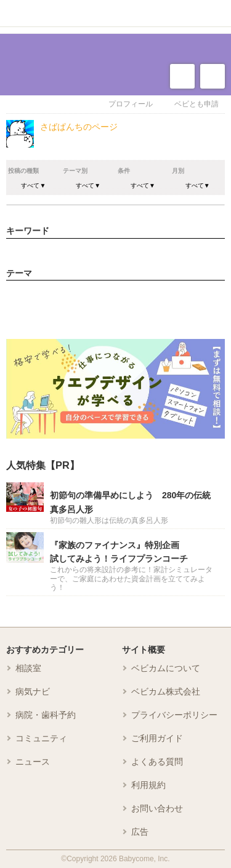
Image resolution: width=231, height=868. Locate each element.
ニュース (33, 762)
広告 (140, 832)
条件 (124, 171)
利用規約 (148, 785)
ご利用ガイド (157, 738)
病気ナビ (33, 691)
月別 (178, 171)
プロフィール (131, 104)
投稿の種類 (23, 171)
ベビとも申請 (197, 104)
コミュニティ (41, 738)
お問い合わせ (157, 808)
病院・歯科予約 (46, 715)
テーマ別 (75, 171)
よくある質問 (157, 762)
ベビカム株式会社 (166, 691)
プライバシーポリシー (174, 715)
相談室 (28, 668)
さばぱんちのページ (79, 127)
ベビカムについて (166, 668)
